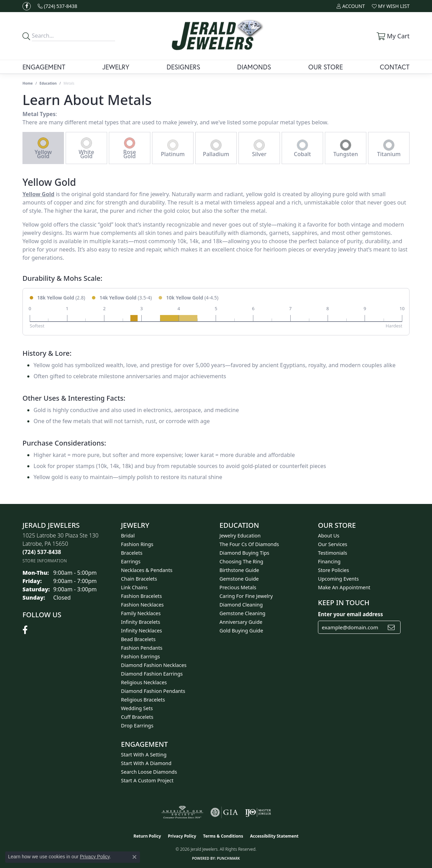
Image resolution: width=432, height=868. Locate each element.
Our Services (333, 544)
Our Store (326, 67)
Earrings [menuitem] (131, 561)
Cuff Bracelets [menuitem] (137, 717)
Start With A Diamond (146, 763)
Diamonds (254, 67)
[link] (58, 6)
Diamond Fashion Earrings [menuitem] (152, 674)
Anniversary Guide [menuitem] (241, 622)
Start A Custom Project (147, 780)
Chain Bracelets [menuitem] (139, 579)
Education (48, 83)
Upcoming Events (338, 579)
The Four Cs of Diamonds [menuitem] (249, 544)
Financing (329, 561)
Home (28, 83)
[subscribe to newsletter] (391, 627)
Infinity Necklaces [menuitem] (142, 631)
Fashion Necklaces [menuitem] (142, 605)
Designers (183, 67)
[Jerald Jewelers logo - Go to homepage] (216, 36)
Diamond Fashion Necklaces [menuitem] (154, 665)
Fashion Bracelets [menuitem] (141, 596)
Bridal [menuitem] (128, 536)
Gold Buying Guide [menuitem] (241, 631)
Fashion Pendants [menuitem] (142, 648)
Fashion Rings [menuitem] (137, 544)
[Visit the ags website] (182, 812)
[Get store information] (45, 561)
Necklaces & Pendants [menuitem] (147, 570)
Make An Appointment (344, 587)
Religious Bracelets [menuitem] (143, 700)
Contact (395, 67)
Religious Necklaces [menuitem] (144, 682)
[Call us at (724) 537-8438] (42, 552)
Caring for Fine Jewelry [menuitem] (246, 596)
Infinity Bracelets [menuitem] (140, 622)
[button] (351, 6)
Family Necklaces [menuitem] (141, 613)
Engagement (44, 67)
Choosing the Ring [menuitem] (241, 561)
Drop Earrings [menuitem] (137, 726)
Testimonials (332, 553)
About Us (329, 536)
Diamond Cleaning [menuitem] (241, 605)
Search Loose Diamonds (149, 772)
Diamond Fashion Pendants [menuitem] (153, 691)
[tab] (43, 148)
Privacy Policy (182, 836)
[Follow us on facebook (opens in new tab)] (27, 6)
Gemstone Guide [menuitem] (239, 579)
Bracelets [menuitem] (132, 553)
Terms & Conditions (223, 836)
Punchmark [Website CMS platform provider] (229, 858)
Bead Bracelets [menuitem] (138, 639)
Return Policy (147, 836)
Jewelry (116, 67)
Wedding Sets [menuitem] (137, 708)
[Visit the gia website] (224, 812)
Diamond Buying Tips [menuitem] (244, 553)
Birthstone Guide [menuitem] (239, 570)
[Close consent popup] (134, 857)
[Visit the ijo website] (258, 812)
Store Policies (334, 570)
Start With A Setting (144, 755)
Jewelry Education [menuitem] (240, 536)
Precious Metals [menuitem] (238, 587)
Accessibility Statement (274, 836)
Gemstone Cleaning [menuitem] (242, 613)
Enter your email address (350, 614)
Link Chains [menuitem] (134, 587)
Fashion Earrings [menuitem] (140, 656)
